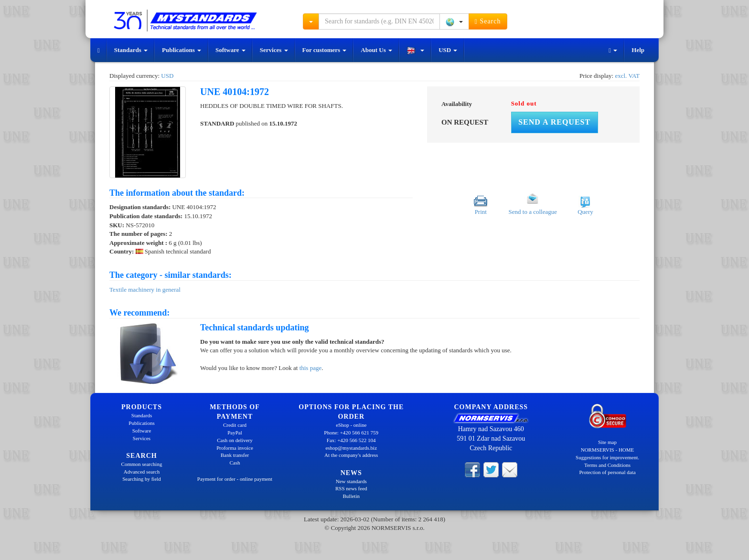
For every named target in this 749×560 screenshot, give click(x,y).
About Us (376, 50)
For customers (325, 50)
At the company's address (351, 455)
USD (448, 50)
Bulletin (351, 496)
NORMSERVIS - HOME (608, 450)
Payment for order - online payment (235, 479)
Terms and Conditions (607, 465)
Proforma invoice (235, 448)
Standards (131, 50)
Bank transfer (235, 455)
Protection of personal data (607, 472)
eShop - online (351, 425)
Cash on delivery (235, 440)
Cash (235, 463)
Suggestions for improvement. (607, 457)
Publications (182, 50)
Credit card (235, 425)
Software (230, 50)
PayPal (235, 433)
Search (488, 21)
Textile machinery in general (145, 290)
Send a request (554, 122)
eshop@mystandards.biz (351, 448)
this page (311, 368)
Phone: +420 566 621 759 (351, 433)
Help (638, 50)
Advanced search (142, 472)
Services (274, 50)
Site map (607, 442)
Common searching (142, 464)
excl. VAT (627, 76)
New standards (351, 481)
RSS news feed (351, 488)
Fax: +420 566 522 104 (351, 440)
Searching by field (142, 479)
